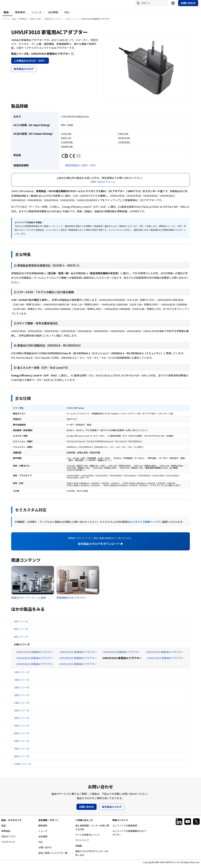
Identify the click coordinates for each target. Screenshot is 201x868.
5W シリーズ (21, 624)
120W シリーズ (22, 767)
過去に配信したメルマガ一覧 (53, 856)
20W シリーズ (22, 698)
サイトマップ (82, 843)
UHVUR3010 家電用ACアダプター (78, 661)
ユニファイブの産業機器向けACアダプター (129, 836)
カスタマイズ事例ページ (144, 524)
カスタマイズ (8, 845)
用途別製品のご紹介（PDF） (81, 168)
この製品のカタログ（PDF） (30, 63)
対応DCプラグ (8, 839)
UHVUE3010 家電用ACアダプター (122, 655)
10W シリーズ (22, 647)
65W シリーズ (22, 744)
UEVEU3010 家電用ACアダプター (78, 667)
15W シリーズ (22, 682)
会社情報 (53, 15)
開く (72, 56)
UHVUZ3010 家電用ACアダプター (78, 655)
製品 (6, 15)
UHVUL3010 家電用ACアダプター (166, 661)
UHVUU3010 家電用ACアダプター (35, 655)
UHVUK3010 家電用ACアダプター (165, 655)
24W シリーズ (22, 705)
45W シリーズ (22, 728)
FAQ (67, 15)
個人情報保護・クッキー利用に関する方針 (92, 830)
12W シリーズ (22, 675)
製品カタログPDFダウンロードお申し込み (92, 856)
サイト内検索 (137, 6)
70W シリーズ (22, 751)
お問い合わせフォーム (103, 184)
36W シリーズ (22, 721)
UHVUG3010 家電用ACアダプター (35, 667)
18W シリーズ (22, 690)
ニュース (37, 15)
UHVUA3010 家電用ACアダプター (35, 661)
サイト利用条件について (88, 837)
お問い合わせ (188, 6)
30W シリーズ (22, 713)
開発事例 (20, 15)
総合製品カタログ (24, 72)
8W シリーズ (21, 639)
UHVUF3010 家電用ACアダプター (122, 661)
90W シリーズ (22, 759)
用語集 (79, 848)
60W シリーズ (22, 736)
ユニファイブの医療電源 (125, 828)
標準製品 (6, 834)
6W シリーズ (21, 632)
